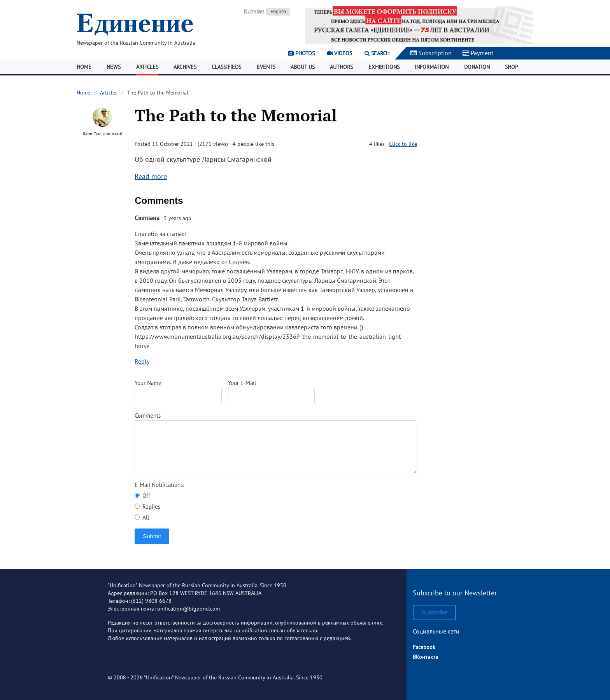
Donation (477, 67)
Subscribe (434, 612)
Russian (254, 11)
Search (377, 53)
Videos (340, 53)
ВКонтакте (425, 657)
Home (84, 67)
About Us (303, 67)
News (114, 67)
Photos (301, 53)
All (142, 517)
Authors (341, 67)
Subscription (431, 53)
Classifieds (226, 67)
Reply (142, 361)
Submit (152, 536)
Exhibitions (384, 67)
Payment (478, 53)
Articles (147, 67)
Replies (147, 507)
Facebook (424, 647)
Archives (185, 67)
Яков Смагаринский (103, 134)
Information (432, 67)
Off (142, 496)
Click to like (403, 144)
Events (266, 67)
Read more (151, 176)
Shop (512, 67)
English (278, 11)
